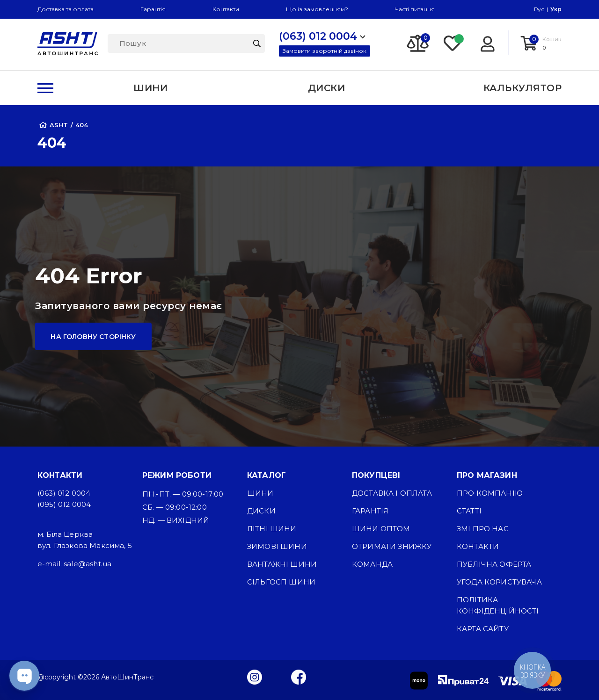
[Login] (487, 43)
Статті (469, 511)
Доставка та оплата (66, 9)
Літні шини (272, 529)
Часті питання (415, 9)
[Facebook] (299, 677)
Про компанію (490, 493)
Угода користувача (499, 582)
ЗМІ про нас (483, 529)
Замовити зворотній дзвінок (325, 51)
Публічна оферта (494, 564)
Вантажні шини (282, 564)
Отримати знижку (392, 546)
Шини (260, 493)
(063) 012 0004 (64, 493)
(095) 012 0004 (64, 504)
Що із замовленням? (317, 9)
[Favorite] (453, 43)
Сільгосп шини (281, 582)
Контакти (226, 9)
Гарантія (153, 9)
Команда (372, 564)
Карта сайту (483, 629)
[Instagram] (255, 677)
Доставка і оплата (392, 493)
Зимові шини (277, 546)
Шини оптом (381, 529)
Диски (261, 511)
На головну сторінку (93, 337)
